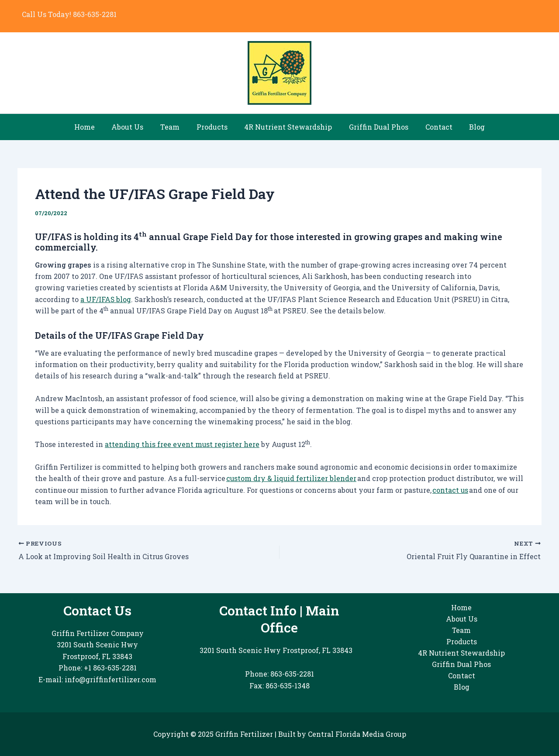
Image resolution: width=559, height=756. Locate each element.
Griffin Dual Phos (374, 127)
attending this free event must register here (182, 444)
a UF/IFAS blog (106, 299)
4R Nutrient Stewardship (287, 127)
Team (174, 127)
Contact (431, 127)
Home (95, 127)
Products (213, 127)
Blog (467, 127)
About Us (135, 127)
